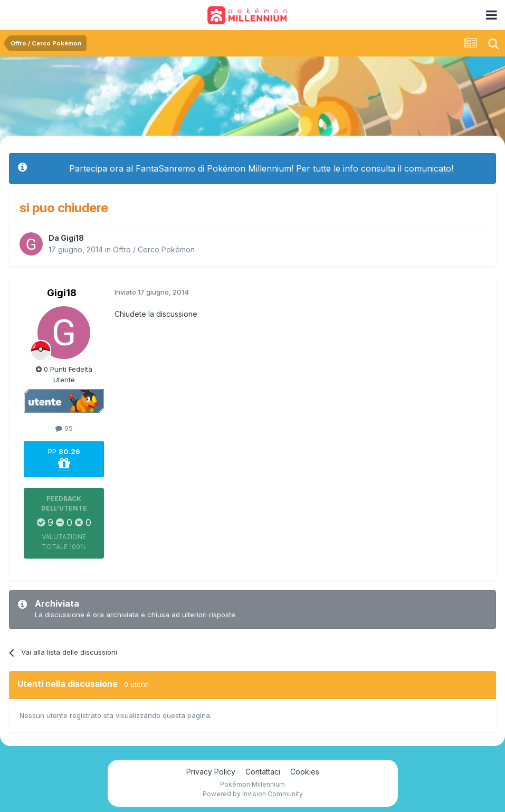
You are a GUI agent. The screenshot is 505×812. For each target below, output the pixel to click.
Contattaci (263, 772)
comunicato (428, 168)
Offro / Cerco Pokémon (154, 249)
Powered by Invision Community (253, 794)
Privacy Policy (211, 772)
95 (64, 428)
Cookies (305, 772)
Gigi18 (72, 238)
